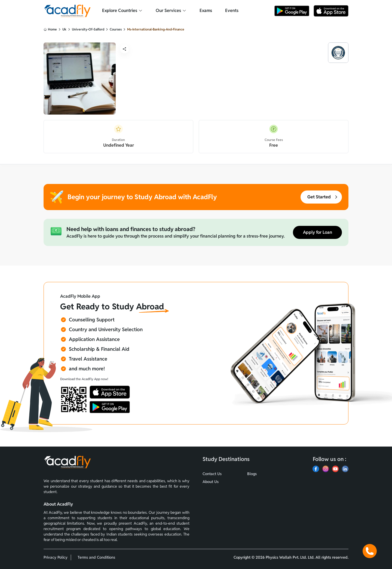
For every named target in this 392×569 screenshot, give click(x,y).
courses (116, 29)
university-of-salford (88, 29)
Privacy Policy (56, 557)
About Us (211, 482)
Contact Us (212, 474)
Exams (206, 10)
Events (232, 10)
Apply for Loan (318, 232)
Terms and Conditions (96, 557)
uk (64, 29)
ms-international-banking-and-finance (156, 29)
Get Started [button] (323, 197)
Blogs (252, 474)
